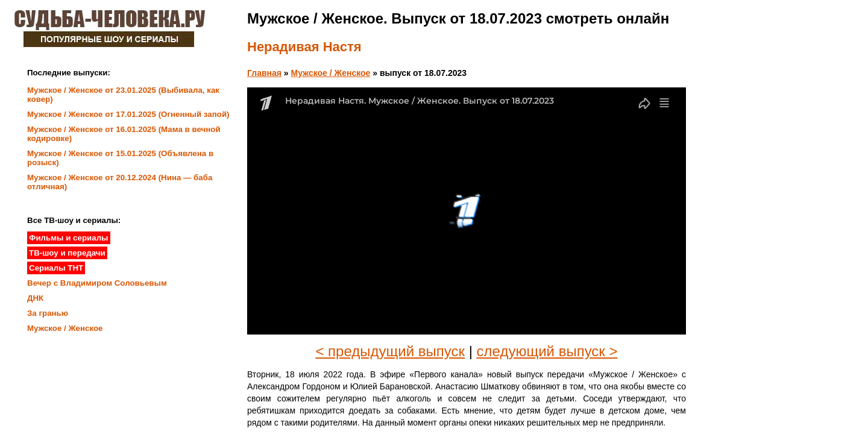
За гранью (48, 313)
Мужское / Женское (331, 73)
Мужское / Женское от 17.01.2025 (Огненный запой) (128, 114)
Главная (264, 73)
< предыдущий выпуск (390, 351)
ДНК (35, 298)
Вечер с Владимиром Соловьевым (97, 283)
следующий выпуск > (547, 351)
